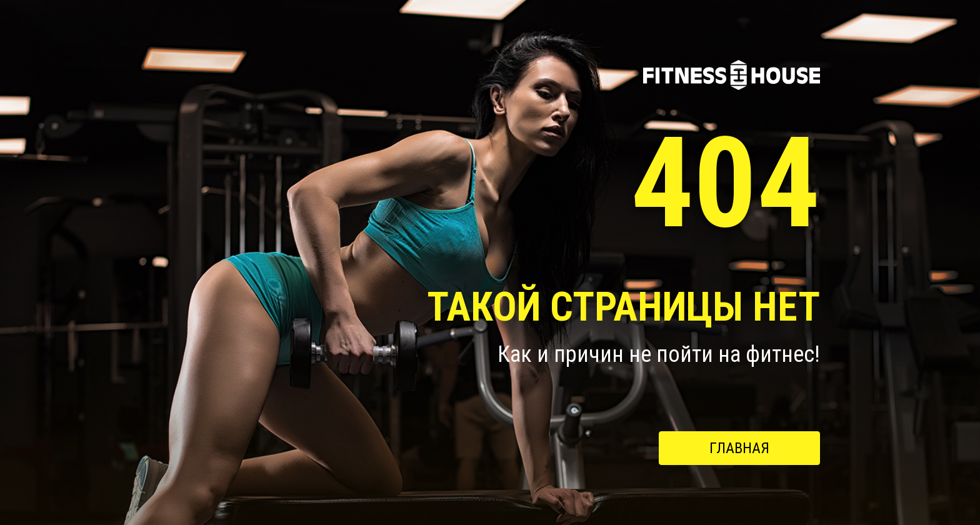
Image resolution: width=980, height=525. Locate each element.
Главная (739, 448)
